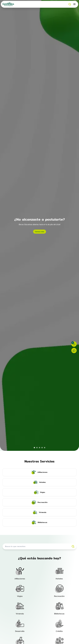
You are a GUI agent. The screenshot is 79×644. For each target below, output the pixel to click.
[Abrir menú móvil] (75, 4)
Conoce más (40, 232)
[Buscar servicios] (39, 546)
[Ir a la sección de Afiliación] (20, 574)
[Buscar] (70, 4)
